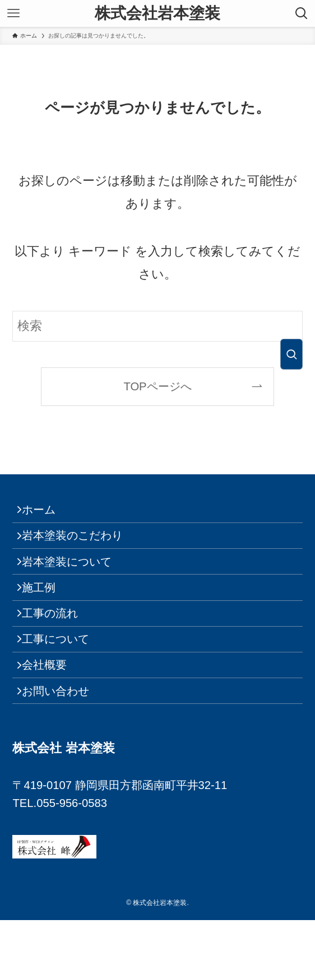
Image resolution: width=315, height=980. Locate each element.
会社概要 (52, 714)
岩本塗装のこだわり (80, 547)
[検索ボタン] (302, 13)
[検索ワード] (157, 326)
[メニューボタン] (13, 13)
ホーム (47, 514)
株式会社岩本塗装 (157, 13)
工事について (63, 680)
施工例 (47, 614)
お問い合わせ (63, 748)
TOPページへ (157, 386)
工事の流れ (58, 647)
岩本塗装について (75, 580)
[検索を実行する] (291, 354)
